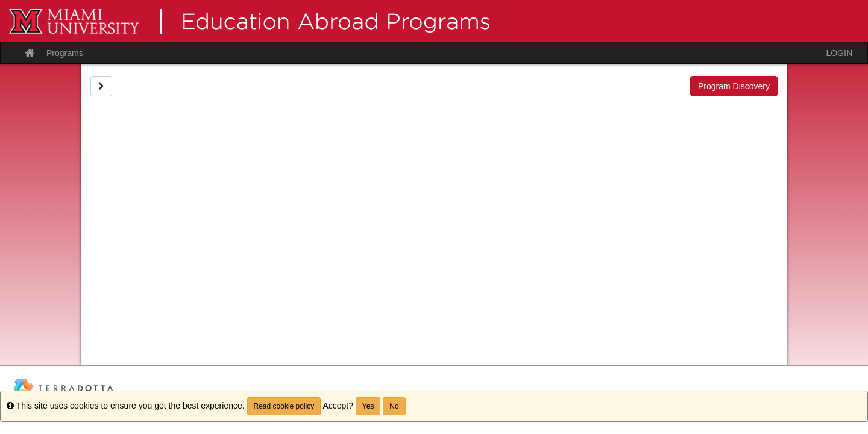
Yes (368, 406)
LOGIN (839, 53)
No (394, 406)
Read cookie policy (284, 406)
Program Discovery (734, 86)
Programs (65, 53)
